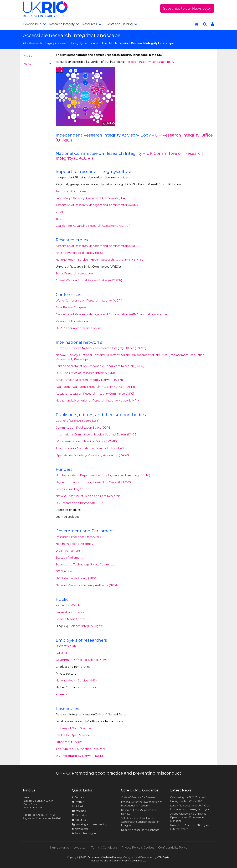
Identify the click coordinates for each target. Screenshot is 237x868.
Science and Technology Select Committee (85, 565)
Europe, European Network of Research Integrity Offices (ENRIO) (101, 348)
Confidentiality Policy (173, 848)
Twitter (78, 802)
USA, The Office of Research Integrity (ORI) (85, 373)
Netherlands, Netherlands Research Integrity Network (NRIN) (98, 401)
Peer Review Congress (71, 307)
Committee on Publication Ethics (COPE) (84, 428)
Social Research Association (74, 274)
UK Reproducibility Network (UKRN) (81, 756)
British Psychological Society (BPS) (79, 253)
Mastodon (81, 815)
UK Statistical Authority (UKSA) (77, 578)
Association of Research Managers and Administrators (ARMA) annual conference (111, 314)
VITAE (60, 212)
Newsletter (80, 829)
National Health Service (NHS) (76, 681)
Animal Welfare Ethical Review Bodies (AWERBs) (89, 280)
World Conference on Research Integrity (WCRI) (89, 301)
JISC (59, 219)
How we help (34, 24)
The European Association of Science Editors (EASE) (91, 448)
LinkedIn (79, 806)
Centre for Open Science (73, 735)
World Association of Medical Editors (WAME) (86, 441)
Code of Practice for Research (139, 797)
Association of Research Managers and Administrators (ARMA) (98, 205)
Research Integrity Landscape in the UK (85, 43)
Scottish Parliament (69, 558)
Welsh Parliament (68, 551)
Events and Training (121, 24)
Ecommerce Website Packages (106, 857)
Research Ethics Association (74, 321)
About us (79, 820)
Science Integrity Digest (86, 626)
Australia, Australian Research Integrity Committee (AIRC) (95, 394)
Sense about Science (70, 612)
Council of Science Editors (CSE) (78, 421)
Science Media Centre (71, 619)
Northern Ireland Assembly (74, 544)
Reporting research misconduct (140, 830)
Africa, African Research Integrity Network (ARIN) (89, 380)
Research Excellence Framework (78, 537)
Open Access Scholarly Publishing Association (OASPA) (93, 455)
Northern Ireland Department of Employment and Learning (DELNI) (103, 475)
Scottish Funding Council (73, 489)
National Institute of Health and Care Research (88, 496)
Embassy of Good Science (73, 728)
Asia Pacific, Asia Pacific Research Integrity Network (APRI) (95, 387)
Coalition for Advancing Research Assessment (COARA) (93, 226)
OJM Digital (164, 857)
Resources (92, 24)
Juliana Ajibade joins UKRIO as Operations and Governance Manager (188, 817)
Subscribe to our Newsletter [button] (187, 8)
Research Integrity (64, 24)
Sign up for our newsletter (68, 848)
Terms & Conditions (104, 848)
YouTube (79, 811)
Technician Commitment (73, 191)
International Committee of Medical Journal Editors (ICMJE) (97, 435)
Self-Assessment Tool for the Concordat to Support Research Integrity (140, 822)
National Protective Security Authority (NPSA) (87, 585)
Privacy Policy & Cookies (138, 848)
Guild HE (62, 653)
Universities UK (66, 646)
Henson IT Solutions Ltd (133, 861)
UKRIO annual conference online (79, 328)
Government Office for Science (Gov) (81, 660)
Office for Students (69, 742)
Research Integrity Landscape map (149, 62)
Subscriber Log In (84, 833)
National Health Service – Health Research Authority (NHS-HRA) (100, 260)
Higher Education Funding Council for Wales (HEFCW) (93, 482)
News (38, 64)
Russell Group (66, 694)
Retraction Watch (68, 605)
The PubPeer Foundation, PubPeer (81, 749)
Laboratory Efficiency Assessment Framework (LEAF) (92, 198)
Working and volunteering (90, 824)
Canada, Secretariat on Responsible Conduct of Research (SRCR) (100, 366)
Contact (29, 56)
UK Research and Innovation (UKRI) (80, 503)
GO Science (64, 571)
